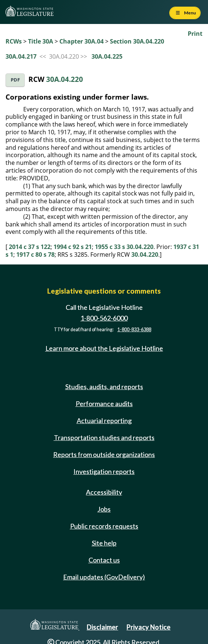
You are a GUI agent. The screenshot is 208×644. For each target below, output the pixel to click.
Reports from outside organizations (104, 454)
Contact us (104, 560)
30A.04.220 (65, 79)
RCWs (14, 41)
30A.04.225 (107, 56)
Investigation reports (104, 471)
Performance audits (104, 404)
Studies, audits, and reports (104, 387)
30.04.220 (145, 255)
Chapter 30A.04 (82, 41)
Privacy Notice (148, 627)
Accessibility (104, 492)
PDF (15, 80)
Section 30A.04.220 (137, 41)
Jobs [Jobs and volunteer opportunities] (104, 509)
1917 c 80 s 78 (35, 255)
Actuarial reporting (104, 420)
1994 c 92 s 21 (73, 247)
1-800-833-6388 (134, 330)
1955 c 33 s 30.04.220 (124, 247)
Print (195, 34)
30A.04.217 (21, 56)
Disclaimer (102, 627)
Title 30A (41, 41)
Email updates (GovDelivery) (104, 577)
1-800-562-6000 (104, 318)
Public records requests (104, 526)
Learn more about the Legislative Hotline (104, 348)
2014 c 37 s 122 (30, 247)
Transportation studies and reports (104, 437)
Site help (104, 543)
